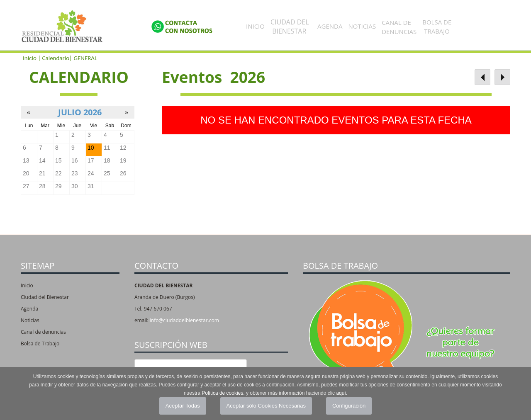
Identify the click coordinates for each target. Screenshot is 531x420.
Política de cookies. (223, 393)
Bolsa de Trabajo (40, 344)
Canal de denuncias (43, 332)
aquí (341, 393)
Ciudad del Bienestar (45, 297)
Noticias (362, 26)
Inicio (255, 26)
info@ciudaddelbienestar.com (184, 320)
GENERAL (85, 58)
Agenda (330, 26)
